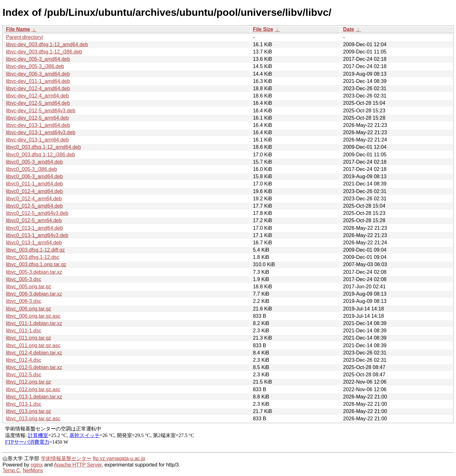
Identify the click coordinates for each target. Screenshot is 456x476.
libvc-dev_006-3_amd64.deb (38, 74)
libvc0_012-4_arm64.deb (34, 199)
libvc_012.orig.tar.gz (28, 382)
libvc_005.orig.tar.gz (28, 287)
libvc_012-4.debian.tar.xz (34, 353)
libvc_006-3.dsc (24, 301)
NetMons (33, 470)
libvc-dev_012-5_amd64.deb (38, 103)
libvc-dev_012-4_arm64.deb (37, 96)
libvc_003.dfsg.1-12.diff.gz (35, 250)
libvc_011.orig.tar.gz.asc (33, 345)
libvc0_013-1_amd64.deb (35, 228)
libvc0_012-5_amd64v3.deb (37, 213)
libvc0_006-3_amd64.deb (35, 176)
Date (348, 29)
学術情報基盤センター (66, 458)
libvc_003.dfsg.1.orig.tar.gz (36, 264)
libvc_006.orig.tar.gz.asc (33, 316)
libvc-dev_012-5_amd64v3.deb (41, 111)
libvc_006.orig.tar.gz (28, 309)
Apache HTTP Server (78, 465)
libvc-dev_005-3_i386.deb (35, 66)
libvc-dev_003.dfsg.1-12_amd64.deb (47, 44)
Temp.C (11, 470)
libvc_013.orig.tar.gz (28, 411)
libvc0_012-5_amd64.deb (35, 206)
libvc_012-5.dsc (24, 375)
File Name (18, 29)
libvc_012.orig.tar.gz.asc (33, 389)
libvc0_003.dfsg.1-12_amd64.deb (44, 147)
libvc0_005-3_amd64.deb (35, 162)
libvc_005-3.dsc (24, 279)
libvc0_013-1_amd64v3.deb (37, 235)
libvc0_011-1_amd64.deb (35, 184)
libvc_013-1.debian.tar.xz (34, 397)
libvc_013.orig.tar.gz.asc (33, 419)
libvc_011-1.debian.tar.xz (34, 323)
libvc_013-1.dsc (24, 404)
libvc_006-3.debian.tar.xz (34, 294)
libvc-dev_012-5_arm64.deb (37, 118)
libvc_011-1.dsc (24, 331)
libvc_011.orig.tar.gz (28, 338)
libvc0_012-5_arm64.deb (34, 220)
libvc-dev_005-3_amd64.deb (38, 59)
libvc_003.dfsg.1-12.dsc (33, 257)
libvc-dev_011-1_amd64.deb (38, 81)
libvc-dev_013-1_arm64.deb (37, 140)
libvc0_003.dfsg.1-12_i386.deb (41, 155)
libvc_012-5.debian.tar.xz (34, 367)
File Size (263, 29)
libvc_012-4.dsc (24, 360)
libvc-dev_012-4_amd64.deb (38, 88)
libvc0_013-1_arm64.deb (34, 243)
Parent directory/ (25, 37)
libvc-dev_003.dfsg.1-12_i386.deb (44, 52)
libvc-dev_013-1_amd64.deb (38, 125)
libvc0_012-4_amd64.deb (35, 191)
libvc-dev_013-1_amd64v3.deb (41, 132)
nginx (37, 465)
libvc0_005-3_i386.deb (32, 169)
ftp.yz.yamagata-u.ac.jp (119, 458)
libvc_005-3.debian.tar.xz (34, 272)
